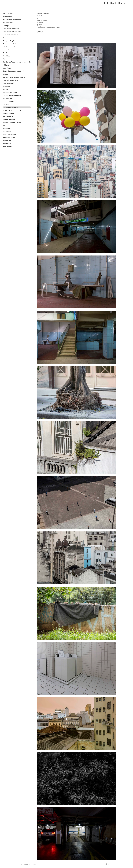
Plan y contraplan (9, 41)
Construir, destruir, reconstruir (14, 71)
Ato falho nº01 (8, 23)
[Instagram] (106, 864)
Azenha (5, 89)
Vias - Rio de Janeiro (10, 80)
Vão (4, 59)
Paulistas (6, 104)
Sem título (6, 56)
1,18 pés (6, 65)
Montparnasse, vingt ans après (14, 77)
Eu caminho (7, 141)
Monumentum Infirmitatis (12, 32)
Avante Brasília (8, 116)
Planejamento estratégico (12, 95)
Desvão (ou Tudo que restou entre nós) (17, 62)
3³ (3, 38)
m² (4, 126)
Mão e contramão (9, 135)
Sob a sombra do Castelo (12, 122)
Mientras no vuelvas (10, 47)
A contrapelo (7, 17)
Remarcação (7, 98)
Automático (7, 144)
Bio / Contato (8, 14)
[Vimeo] (109, 864)
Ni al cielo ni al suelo (10, 35)
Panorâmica (7, 129)
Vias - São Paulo (9, 83)
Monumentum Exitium (11, 29)
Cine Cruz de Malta (10, 92)
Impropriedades (8, 101)
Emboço (6, 26)
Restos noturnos (9, 113)
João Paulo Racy (114, 3)
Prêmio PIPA (7, 147)
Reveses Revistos (9, 119)
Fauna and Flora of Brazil (12, 110)
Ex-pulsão (6, 86)
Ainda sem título (9, 138)
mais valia (6, 50)
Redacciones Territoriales (12, 20)
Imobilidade (7, 132)
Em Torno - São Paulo (11, 107)
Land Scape (7, 68)
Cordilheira (7, 53)
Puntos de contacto (10, 44)
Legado (5, 74)
